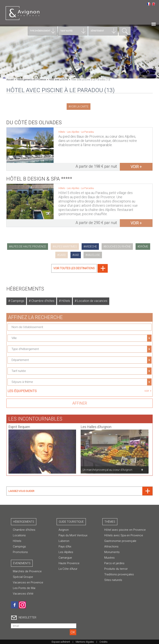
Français (149, 4)
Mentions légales (85, 642)
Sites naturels (113, 580)
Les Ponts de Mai (24, 588)
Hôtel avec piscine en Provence (125, 530)
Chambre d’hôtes (24, 530)
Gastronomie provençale (120, 541)
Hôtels (65, 298)
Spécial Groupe (23, 577)
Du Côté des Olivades (34, 122)
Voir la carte (79, 107)
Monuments (112, 552)
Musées (109, 558)
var (76, 255)
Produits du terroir (116, 569)
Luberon (64, 541)
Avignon (64, 530)
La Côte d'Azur (68, 569)
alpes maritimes (66, 247)
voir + (136, 167)
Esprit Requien (19, 424)
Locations (19, 535)
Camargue (65, 558)
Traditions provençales (119, 574)
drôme (144, 247)
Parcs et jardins (114, 563)
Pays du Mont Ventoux (73, 535)
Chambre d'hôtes (42, 298)
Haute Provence (69, 563)
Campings (17, 298)
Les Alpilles (73, 132)
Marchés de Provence (27, 571)
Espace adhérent (61, 642)
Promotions (20, 552)
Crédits (104, 642)
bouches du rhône (118, 247)
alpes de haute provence (28, 247)
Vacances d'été (23, 594)
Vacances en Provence (28, 582)
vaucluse (94, 255)
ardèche (91, 247)
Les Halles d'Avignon (96, 424)
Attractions (111, 547)
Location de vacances (92, 298)
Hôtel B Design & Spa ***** (39, 176)
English (154, 4)
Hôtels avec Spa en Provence (124, 535)
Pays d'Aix (65, 547)
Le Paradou (88, 132)
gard (62, 255)
